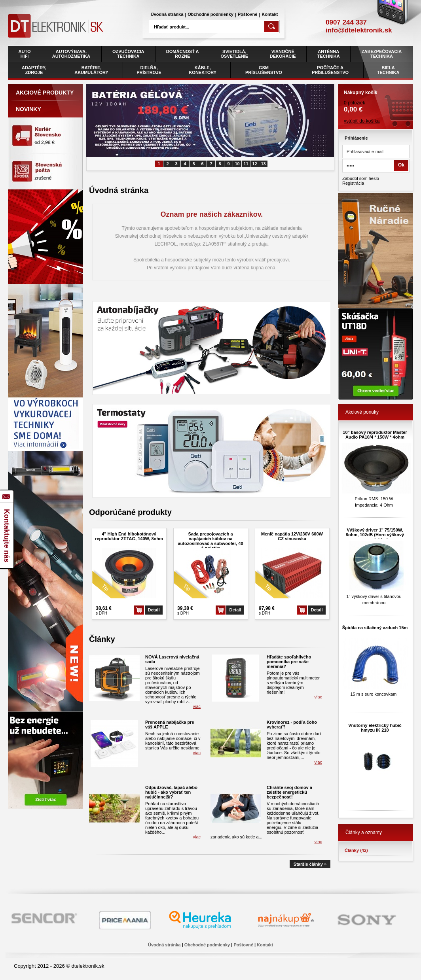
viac (197, 706)
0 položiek (376, 99)
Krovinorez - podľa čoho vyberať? (292, 725)
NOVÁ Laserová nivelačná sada (172, 659)
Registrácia (353, 183)
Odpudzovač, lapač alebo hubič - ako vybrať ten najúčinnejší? (171, 792)
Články (356, 850)
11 (246, 164)
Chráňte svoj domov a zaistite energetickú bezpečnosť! (289, 792)
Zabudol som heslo (361, 178)
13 (263, 164)
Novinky (28, 109)
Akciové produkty (45, 93)
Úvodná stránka (167, 14)
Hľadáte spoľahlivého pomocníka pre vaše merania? (289, 662)
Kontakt (270, 14)
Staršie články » (310, 864)
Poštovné (248, 14)
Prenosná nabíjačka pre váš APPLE (170, 725)
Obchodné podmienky (210, 14)
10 (237, 164)
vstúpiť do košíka (362, 121)
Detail (154, 610)
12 (254, 164)
